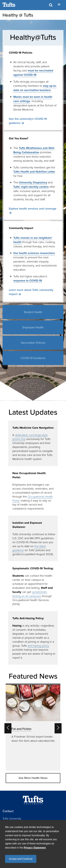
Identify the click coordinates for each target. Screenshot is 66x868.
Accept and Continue (21, 859)
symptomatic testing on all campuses (30, 594)
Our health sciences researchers (34, 253)
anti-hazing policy (38, 646)
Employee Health (33, 327)
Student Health (33, 312)
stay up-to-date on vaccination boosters (35, 88)
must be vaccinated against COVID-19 (33, 73)
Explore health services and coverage (33, 209)
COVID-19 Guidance (33, 358)
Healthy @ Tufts (18, 15)
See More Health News (33, 778)
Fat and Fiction (21, 729)
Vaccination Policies (33, 343)
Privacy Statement (35, 848)
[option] (33, 727)
